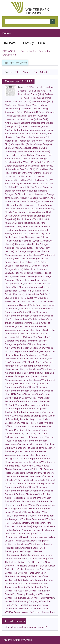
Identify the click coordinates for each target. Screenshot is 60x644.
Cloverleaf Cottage (30, 148)
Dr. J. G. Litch (46, 184)
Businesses (39, 137)
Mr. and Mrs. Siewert (22, 298)
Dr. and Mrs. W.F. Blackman (30, 180)
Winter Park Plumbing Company (21, 601)
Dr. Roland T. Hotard (15, 187)
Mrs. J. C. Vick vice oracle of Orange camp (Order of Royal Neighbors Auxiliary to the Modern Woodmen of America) (30, 419)
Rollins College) (22, 541)
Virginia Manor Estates (31, 573)
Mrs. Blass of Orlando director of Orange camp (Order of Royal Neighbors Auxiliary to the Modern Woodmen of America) (29, 312)
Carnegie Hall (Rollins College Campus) (32, 144)
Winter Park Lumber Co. (17, 598)
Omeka (28, 640)
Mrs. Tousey (21, 466)
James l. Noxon (30, 226)
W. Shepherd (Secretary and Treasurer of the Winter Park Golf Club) (26, 576)
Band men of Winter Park (33, 134)
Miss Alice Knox (24, 248)
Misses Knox (31, 284)
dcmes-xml (17, 627)
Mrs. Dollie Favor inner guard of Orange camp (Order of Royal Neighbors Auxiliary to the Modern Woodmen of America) (29, 344)
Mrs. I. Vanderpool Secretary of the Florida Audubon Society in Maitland (27, 401)
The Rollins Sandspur (27, 566)
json (26, 627)
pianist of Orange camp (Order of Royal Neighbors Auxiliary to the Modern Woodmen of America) (30, 487)
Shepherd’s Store (29, 548)
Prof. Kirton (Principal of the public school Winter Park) (28, 512)
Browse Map (9, 55)
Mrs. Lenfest (36, 444)
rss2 (45, 627)
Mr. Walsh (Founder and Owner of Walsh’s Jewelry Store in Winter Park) (30, 305)
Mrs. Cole (38, 337)
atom (7, 627)
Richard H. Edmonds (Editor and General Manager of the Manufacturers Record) (29, 534)
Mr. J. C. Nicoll (20, 301)
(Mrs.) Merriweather (36, 101)
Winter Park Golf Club (16, 591)
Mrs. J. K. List (36, 423)
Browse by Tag (29, 51)
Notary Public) (31, 469)
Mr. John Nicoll (35, 301)
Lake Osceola (26, 237)
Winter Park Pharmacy (43, 598)
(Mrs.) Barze (31, 94)
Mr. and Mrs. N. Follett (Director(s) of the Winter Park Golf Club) (27, 294)
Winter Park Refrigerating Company (29, 605)
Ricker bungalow (38, 537)
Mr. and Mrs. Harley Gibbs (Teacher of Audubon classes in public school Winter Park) (28, 287)
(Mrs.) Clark (24, 98)
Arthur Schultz (12, 123)
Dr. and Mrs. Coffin (14, 176)
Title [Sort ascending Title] (18, 72)
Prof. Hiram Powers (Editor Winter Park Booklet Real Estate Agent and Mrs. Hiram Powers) (30, 505)
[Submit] (52, 22)
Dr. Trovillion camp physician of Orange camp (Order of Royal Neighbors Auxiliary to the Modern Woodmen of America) (30, 198)
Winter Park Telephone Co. (19, 609)
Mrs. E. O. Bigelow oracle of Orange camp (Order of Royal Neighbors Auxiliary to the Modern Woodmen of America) (30, 355)
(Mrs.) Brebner (45, 94)
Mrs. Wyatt (35, 466)
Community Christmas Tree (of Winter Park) (27, 151)
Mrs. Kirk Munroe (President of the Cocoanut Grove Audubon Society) (28, 430)
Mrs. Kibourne (34, 426)
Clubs (44, 148)
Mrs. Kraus (30, 434)
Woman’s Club (41, 609)
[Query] (30, 22)
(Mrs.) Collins (37, 98)
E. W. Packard (46, 201)
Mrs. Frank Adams (25, 373)
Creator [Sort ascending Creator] (27, 72)
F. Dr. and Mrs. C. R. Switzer (19, 205)
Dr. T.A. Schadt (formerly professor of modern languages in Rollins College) (29, 191)
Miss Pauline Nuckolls (31, 273)
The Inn (36, 562)
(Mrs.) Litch (18, 101)
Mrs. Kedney (19, 426)
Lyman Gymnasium (42, 241)
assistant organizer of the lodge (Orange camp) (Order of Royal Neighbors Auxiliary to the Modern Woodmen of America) (29, 126)
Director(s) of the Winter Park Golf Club (25, 162)
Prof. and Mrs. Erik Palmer (35, 501)
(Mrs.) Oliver (18, 105)
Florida (8, 212)
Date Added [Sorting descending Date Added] (41, 72)
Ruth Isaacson (12, 548)
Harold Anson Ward (28, 219)
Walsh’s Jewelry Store (38, 587)
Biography (26, 137)
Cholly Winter (12, 148)
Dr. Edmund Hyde (29, 184)
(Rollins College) (24, 112)
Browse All (10, 51)
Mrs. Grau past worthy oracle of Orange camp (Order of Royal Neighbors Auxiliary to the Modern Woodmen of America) (29, 387)
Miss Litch (30, 269)
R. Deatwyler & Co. (21, 516)
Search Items (46, 51)
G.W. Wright (19, 212)
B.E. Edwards (12, 134)
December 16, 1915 (18, 81)
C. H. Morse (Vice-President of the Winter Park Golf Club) (29, 141)
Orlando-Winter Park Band (19, 480)
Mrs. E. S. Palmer (38, 359)
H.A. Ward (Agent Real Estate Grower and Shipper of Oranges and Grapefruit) (28, 216)
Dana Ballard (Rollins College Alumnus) (25, 155)
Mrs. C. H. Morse (13, 319)
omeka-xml (35, 627)
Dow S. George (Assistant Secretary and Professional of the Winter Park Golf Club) (30, 166)
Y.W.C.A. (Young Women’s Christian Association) (30, 612)
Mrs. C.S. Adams (32, 319)
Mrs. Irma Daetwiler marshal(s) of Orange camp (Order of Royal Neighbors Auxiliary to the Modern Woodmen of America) (29, 409)
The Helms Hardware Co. (18, 562)
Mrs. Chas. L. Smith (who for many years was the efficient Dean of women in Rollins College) (30, 334)
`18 (26, 87)
